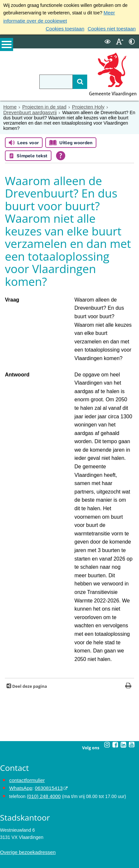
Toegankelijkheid (17, 840)
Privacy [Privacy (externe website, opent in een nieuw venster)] (8, 833)
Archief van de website (23, 826)
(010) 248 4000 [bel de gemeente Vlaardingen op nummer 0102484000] (42, 660)
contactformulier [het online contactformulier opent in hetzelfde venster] (26, 645)
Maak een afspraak (24, 779)
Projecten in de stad (41, 105)
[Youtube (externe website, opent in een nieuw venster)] (132, 610)
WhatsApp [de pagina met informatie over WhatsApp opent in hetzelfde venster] (20, 652)
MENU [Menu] (7, 46)
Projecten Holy (82, 105)
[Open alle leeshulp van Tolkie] (61, 148)
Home (9, 105)
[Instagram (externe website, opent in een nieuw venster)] (107, 610)
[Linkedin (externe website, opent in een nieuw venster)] (124, 610)
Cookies (8, 848)
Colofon (8, 855)
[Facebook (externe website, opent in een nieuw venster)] (115, 610)
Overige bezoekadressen (26, 715)
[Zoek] (72, 80)
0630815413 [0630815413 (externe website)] (46, 652)
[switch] (108, 40)
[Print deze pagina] (128, 552)
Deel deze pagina (29, 552)
